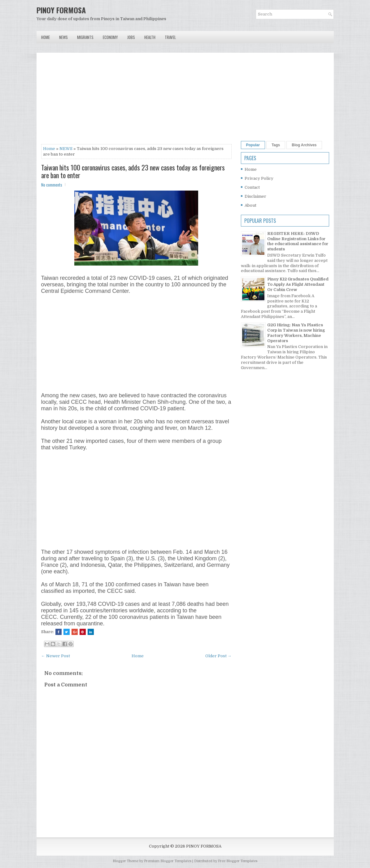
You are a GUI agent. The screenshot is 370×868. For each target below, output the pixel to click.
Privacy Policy (259, 178)
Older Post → (218, 656)
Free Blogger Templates (238, 861)
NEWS (66, 149)
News (63, 37)
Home (46, 37)
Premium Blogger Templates (168, 861)
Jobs (131, 37)
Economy (110, 37)
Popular (253, 145)
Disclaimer (255, 196)
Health (150, 37)
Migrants (85, 37)
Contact (252, 187)
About (250, 205)
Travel (170, 37)
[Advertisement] (136, 101)
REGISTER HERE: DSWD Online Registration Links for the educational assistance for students (298, 241)
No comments (52, 185)
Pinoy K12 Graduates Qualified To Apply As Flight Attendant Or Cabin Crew (298, 284)
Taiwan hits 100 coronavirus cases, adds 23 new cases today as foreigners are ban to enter (133, 171)
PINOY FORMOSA (61, 10)
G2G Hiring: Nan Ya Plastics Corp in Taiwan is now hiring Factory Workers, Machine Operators (296, 333)
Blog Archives (304, 145)
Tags (276, 145)
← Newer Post (56, 656)
